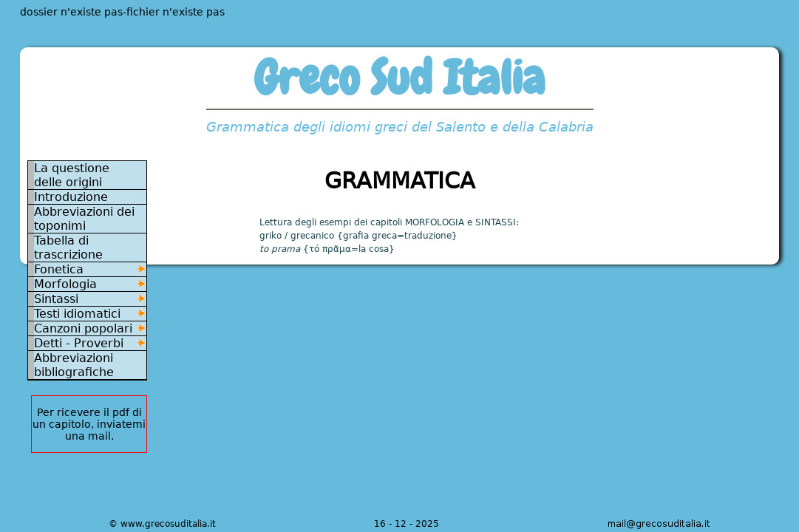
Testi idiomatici (77, 314)
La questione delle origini (72, 175)
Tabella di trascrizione (68, 248)
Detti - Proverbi (79, 343)
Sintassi (56, 299)
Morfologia (65, 284)
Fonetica (59, 269)
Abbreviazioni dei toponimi (84, 219)
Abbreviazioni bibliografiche (74, 365)
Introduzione (71, 197)
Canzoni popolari (83, 328)
